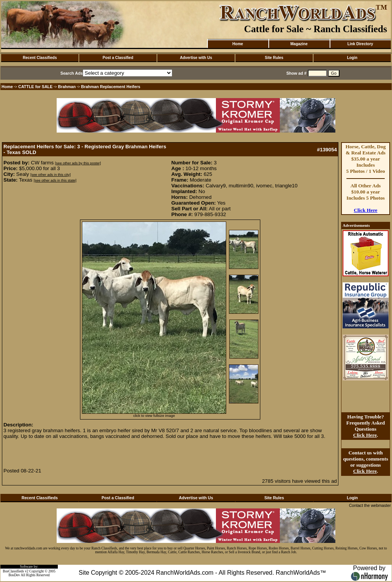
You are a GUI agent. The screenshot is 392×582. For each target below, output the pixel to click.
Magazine (299, 44)
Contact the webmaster (370, 505)
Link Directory (360, 44)
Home (238, 44)
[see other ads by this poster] (78, 163)
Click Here (366, 210)
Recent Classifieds (40, 58)
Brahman (67, 87)
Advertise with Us (196, 58)
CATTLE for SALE (36, 87)
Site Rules (274, 58)
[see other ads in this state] (55, 180)
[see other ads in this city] (50, 175)
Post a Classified (118, 58)
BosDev (14, 575)
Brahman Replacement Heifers (111, 87)
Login (352, 58)
